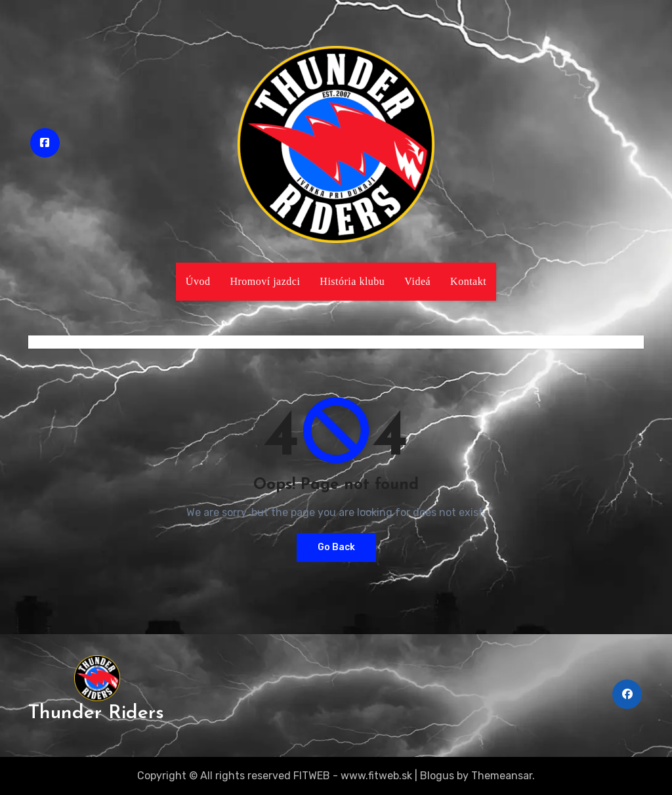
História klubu (352, 281)
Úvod (198, 281)
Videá (417, 281)
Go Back (336, 547)
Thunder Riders (96, 713)
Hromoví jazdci (265, 281)
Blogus (437, 776)
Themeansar (502, 776)
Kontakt (468, 281)
